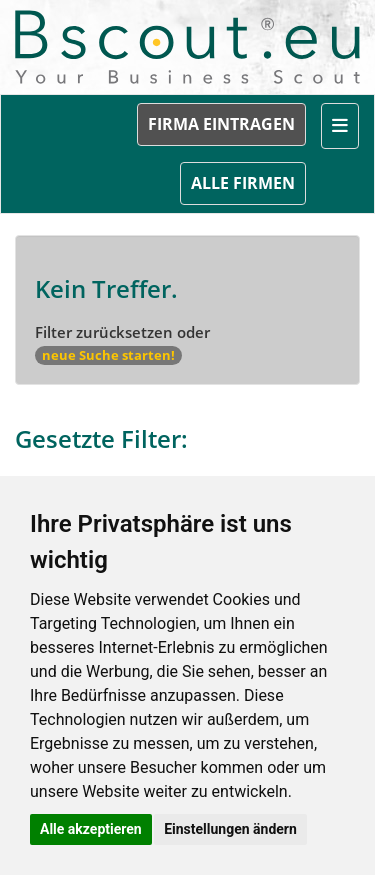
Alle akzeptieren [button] (91, 829)
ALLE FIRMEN (243, 183)
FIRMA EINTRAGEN (221, 124)
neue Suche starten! (108, 355)
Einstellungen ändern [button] (230, 829)
